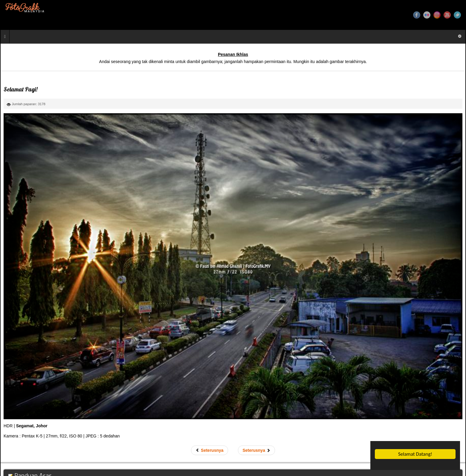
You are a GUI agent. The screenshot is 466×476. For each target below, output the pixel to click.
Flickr (427, 15)
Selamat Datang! (415, 454)
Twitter (457, 15)
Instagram (437, 15)
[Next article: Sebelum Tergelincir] (256, 450)
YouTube (447, 15)
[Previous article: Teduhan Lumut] (209, 450)
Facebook (417, 15)
